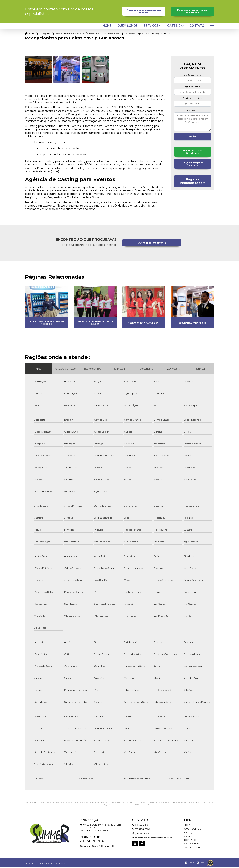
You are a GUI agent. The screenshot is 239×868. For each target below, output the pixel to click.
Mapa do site (192, 848)
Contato (197, 27)
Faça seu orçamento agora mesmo (144, 12)
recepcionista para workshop (105, 34)
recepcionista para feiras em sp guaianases (147, 34)
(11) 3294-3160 (141, 830)
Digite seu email (193, 87)
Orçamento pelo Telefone (193, 166)
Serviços (151, 27)
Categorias (45, 34)
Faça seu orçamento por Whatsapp (193, 12)
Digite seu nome (193, 76)
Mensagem (193, 111)
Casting (174, 27)
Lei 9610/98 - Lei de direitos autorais (146, 806)
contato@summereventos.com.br (152, 839)
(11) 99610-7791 (141, 834)
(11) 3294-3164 (141, 826)
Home (107, 27)
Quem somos (128, 27)
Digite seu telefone (193, 99)
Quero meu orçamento (152, 244)
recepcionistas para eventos (70, 34)
